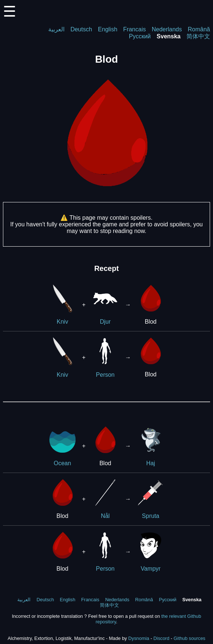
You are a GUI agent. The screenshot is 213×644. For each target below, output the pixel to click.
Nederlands (167, 29)
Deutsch (81, 29)
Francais (134, 29)
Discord (161, 638)
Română (199, 29)
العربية (56, 29)
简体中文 (198, 36)
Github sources (189, 638)
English (108, 29)
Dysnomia (139, 638)
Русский (140, 36)
